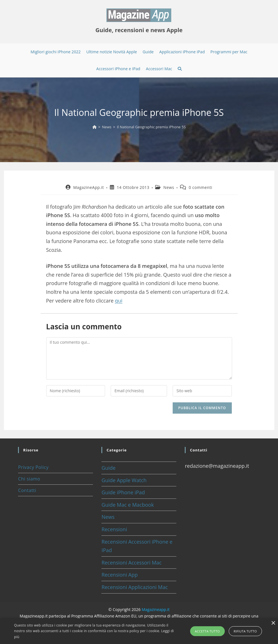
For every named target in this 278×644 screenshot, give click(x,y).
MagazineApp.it (89, 187)
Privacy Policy (33, 467)
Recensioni (114, 529)
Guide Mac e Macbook (128, 505)
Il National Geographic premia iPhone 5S (151, 127)
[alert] (139, 631)
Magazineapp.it (156, 609)
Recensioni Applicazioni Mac (134, 587)
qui (119, 301)
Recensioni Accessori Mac (131, 563)
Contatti (27, 490)
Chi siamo (29, 479)
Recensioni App (120, 575)
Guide (108, 468)
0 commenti (201, 187)
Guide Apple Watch (124, 480)
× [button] (273, 623)
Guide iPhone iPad (123, 492)
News (169, 187)
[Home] (94, 127)
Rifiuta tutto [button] (245, 631)
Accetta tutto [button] (207, 631)
